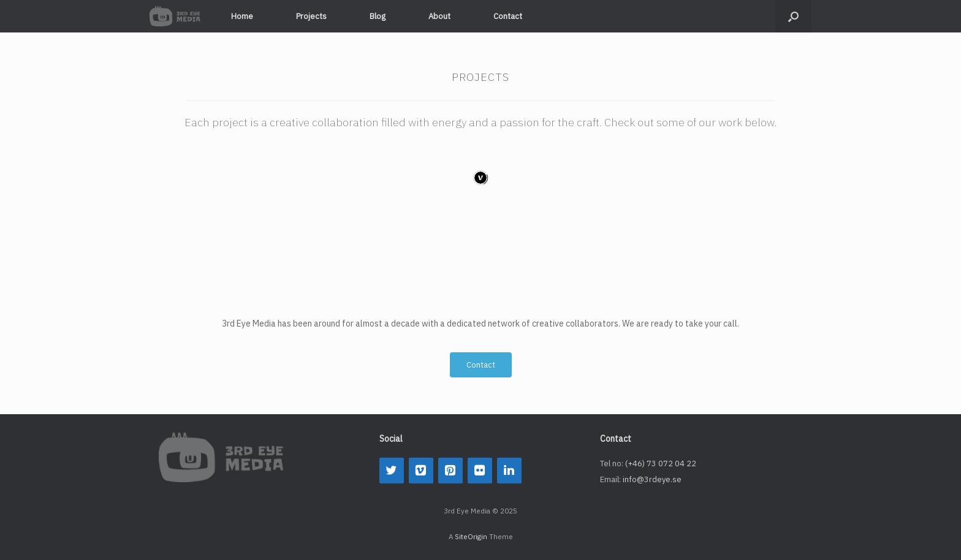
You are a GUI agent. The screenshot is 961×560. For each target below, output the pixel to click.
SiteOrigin (471, 536)
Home (242, 16)
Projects (311, 16)
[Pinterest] (450, 471)
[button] (793, 16)
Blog (378, 16)
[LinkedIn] (509, 471)
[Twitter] (392, 471)
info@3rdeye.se (652, 479)
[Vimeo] (421, 471)
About (439, 16)
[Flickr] (480, 471)
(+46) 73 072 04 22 (661, 464)
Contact (508, 16)
